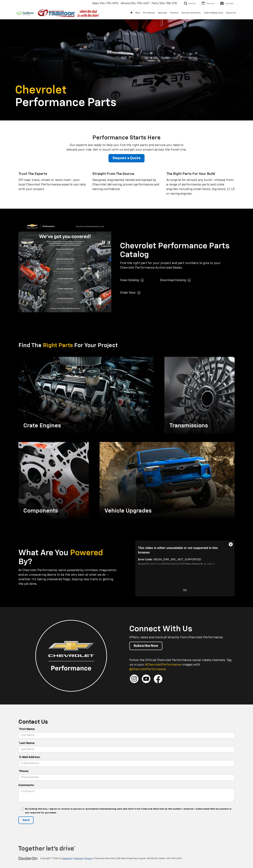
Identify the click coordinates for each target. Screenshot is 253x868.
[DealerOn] (28, 858)
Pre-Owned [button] (149, 13)
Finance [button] (174, 13)
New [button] (138, 13)
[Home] (131, 13)
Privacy (88, 859)
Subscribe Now (146, 646)
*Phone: (24, 771)
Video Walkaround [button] (213, 13)
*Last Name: (27, 743)
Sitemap (78, 859)
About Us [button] (231, 13)
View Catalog (130, 280)
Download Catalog (173, 280)
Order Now (128, 293)
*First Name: (27, 729)
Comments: (26, 785)
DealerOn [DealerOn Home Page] (67, 859)
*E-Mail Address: (29, 757)
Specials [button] (162, 13)
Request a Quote (126, 158)
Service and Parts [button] (191, 13)
